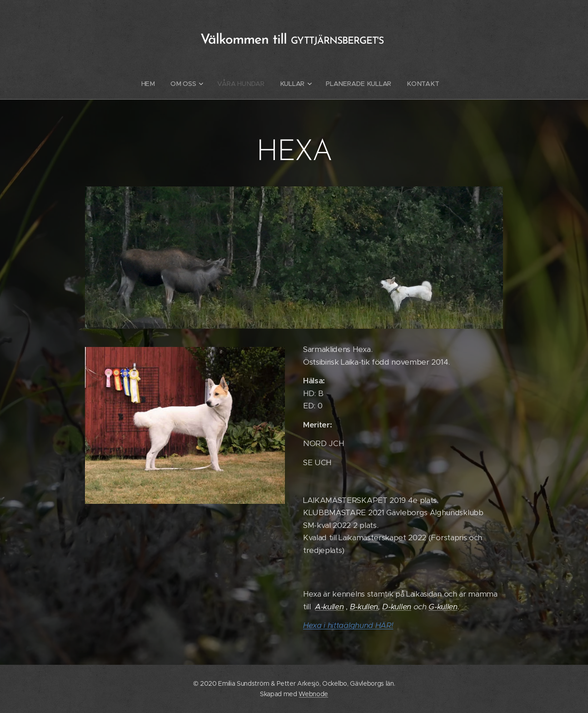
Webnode (313, 694)
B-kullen (364, 607)
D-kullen (396, 607)
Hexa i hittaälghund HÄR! (348, 625)
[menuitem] (152, 84)
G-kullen (443, 607)
